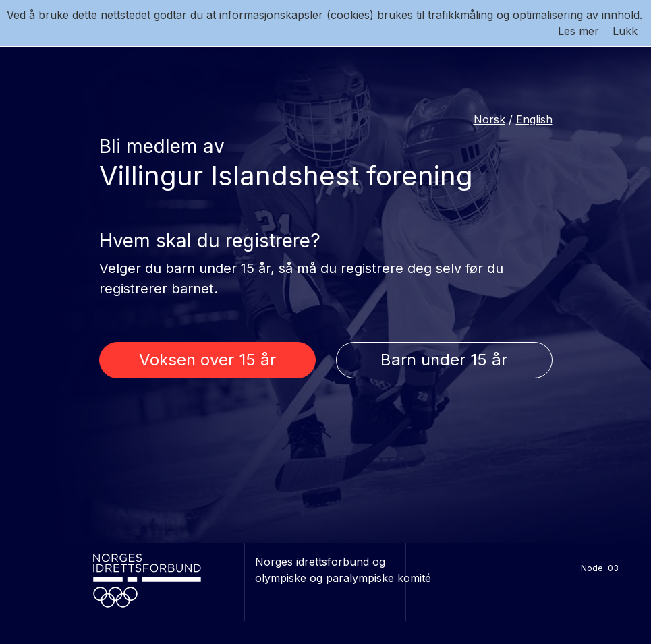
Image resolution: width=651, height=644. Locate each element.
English (534, 119)
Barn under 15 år (444, 360)
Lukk (625, 31)
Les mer (578, 31)
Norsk (489, 119)
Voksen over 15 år (207, 360)
